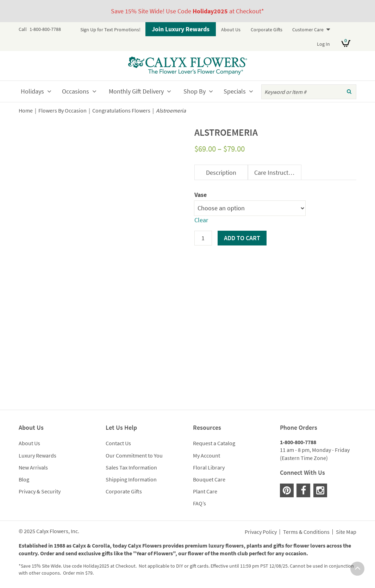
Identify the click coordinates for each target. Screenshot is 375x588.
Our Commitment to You (134, 455)
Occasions (76, 91)
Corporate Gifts (267, 30)
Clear (201, 220)
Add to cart (242, 238)
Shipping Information (131, 479)
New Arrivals (33, 467)
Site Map (346, 532)
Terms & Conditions (306, 532)
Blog (24, 479)
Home (26, 111)
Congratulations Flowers (121, 111)
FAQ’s (199, 503)
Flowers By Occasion (62, 111)
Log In (323, 44)
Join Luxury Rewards (181, 29)
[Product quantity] (203, 238)
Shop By (195, 91)
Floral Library (209, 467)
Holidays (32, 91)
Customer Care (308, 30)
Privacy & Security (40, 491)
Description (221, 172)
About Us (231, 30)
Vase (201, 195)
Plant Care (205, 491)
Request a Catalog (214, 443)
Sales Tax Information (131, 467)
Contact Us (118, 443)
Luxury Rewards (37, 455)
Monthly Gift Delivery (136, 91)
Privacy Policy (261, 532)
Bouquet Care (209, 479)
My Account (207, 455)
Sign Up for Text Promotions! (110, 30)
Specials (235, 91)
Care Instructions (277, 172)
